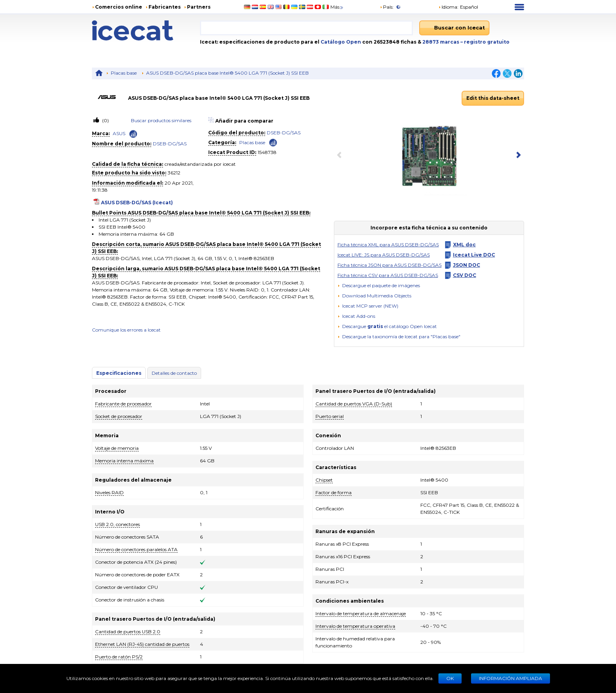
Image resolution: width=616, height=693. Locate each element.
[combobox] (306, 28)
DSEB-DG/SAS (170, 144)
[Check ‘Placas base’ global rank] (273, 142)
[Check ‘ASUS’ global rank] (133, 134)
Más (337, 7)
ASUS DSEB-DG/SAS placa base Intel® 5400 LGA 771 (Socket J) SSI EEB (227, 73)
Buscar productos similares (161, 120)
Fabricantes (165, 7)
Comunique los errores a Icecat (126, 330)
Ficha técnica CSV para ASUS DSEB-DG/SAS (388, 275)
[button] (374, 296)
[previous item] (341, 156)
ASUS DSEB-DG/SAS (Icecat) (137, 203)
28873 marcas (441, 42)
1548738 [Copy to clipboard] (267, 152)
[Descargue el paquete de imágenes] (379, 286)
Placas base (124, 73)
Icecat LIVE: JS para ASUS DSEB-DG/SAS (384, 255)
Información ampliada (511, 678)
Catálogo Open (340, 42)
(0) (105, 120)
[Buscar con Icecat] (454, 28)
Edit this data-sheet (493, 98)
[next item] (517, 156)
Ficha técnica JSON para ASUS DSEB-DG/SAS (390, 265)
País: (387, 7)
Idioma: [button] (448, 7)
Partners (199, 7)
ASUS (119, 133)
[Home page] (146, 30)
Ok (450, 678)
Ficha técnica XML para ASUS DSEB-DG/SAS (388, 245)
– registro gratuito (485, 42)
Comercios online (119, 7)
